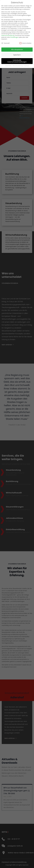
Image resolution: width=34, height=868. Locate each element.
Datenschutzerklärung (8, 35)
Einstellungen (14, 37)
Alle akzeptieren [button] (17, 49)
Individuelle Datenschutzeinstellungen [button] (17, 61)
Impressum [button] (26, 66)
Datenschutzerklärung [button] (18, 66)
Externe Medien (26, 43)
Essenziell (5, 43)
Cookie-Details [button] (8, 66)
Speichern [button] (17, 55)
